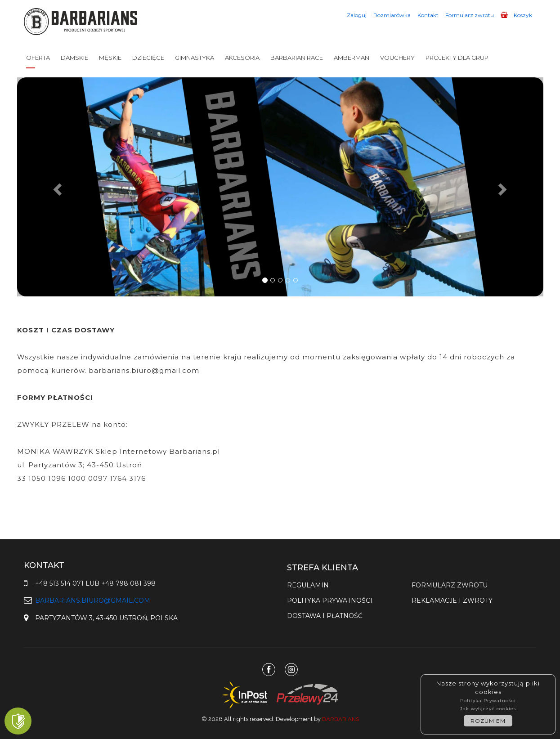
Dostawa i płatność (325, 616)
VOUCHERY (397, 58)
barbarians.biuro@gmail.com (93, 600)
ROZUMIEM (488, 721)
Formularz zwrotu (470, 15)
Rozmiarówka (392, 15)
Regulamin (308, 585)
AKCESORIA (242, 58)
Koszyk (516, 15)
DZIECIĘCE (148, 58)
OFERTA (38, 58)
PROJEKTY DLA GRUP (457, 58)
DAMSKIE (74, 58)
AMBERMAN (352, 58)
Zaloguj (357, 15)
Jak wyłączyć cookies (488, 709)
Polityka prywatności (330, 600)
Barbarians (340, 719)
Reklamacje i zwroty (452, 600)
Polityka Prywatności (488, 701)
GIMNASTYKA (195, 58)
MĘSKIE (110, 58)
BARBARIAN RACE (297, 58)
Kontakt (428, 15)
